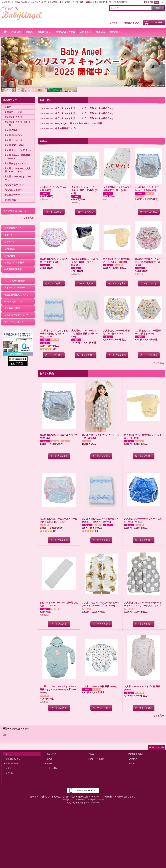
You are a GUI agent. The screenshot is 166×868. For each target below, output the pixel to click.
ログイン (116, 23)
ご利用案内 (10, 249)
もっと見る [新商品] (159, 363)
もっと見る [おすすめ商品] (159, 716)
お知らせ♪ (92, 754)
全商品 (8, 107)
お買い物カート (12, 763)
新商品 (49, 759)
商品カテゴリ (52, 754)
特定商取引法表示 (13, 269)
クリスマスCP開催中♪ (15, 281)
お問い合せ (10, 256)
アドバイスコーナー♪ (15, 288)
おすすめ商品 (52, 768)
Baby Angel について (15, 302)
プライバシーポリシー (15, 322)
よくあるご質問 (12, 308)
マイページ (10, 242)
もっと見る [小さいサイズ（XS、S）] (28, 218)
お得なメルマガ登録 (14, 263)
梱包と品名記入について (16, 295)
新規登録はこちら (132, 23)
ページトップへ (158, 747)
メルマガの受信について (16, 315)
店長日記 (9, 773)
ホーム (8, 754)
